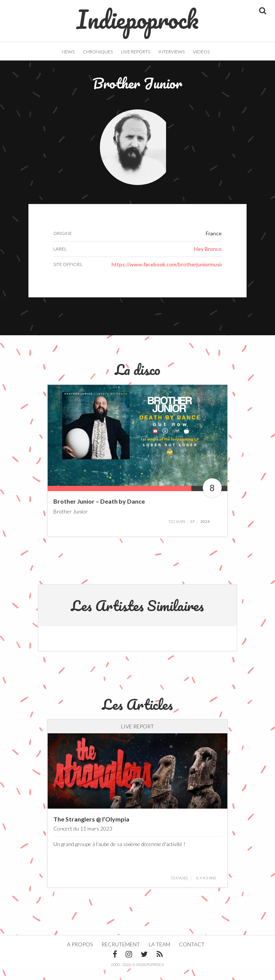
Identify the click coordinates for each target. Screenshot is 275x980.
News (68, 52)
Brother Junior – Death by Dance (99, 513)
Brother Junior (71, 523)
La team (159, 956)
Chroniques (98, 52)
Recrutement (121, 956)
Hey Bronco (208, 260)
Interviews (172, 52)
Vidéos (201, 52)
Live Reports (136, 52)
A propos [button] (80, 956)
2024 (205, 533)
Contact (192, 956)
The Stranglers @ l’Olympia (91, 830)
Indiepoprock (137, 16)
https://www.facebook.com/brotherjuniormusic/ (168, 276)
